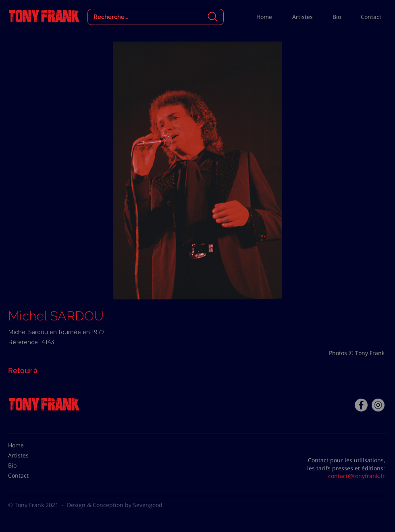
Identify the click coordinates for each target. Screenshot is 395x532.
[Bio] (28, 465)
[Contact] (28, 476)
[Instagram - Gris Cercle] (378, 405)
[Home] (28, 445)
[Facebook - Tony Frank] (361, 405)
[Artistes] (28, 455)
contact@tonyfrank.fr (357, 476)
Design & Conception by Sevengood (115, 505)
